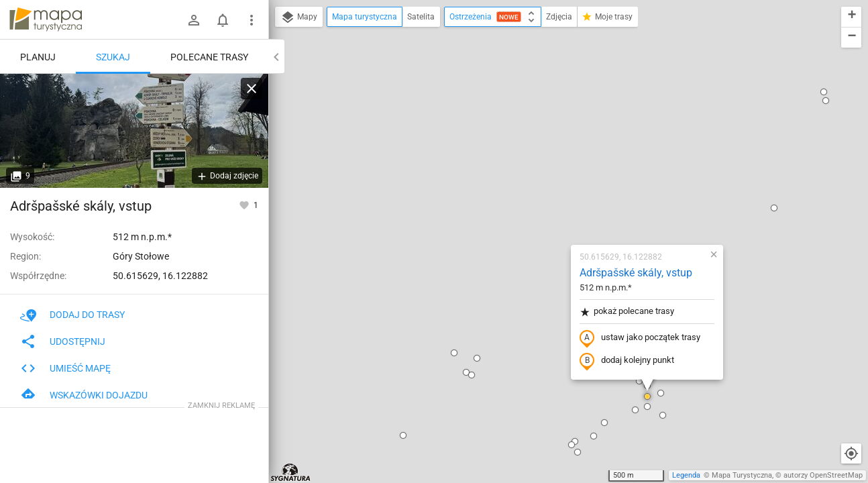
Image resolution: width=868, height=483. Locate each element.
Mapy (299, 17)
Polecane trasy (209, 57)
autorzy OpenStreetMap (823, 475)
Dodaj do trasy (72, 315)
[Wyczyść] (252, 89)
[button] (387, 217)
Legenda (686, 475)
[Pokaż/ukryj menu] (252, 20)
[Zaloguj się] (194, 20)
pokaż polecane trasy (548, 157)
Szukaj (113, 57)
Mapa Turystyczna (742, 475)
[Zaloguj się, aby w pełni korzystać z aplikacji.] (245, 205)
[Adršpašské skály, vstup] (134, 131)
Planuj (38, 57)
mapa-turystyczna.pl (46, 19)
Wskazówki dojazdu (84, 395)
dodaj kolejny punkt (548, 206)
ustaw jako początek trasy (561, 183)
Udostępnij (63, 341)
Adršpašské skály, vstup (557, 118)
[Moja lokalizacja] (851, 453)
